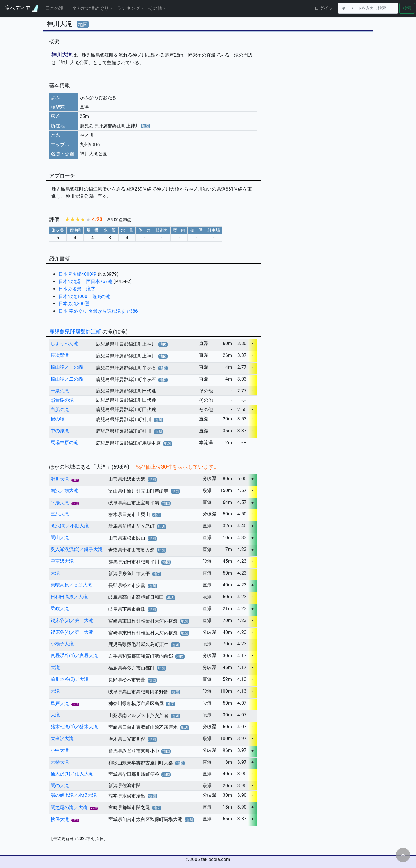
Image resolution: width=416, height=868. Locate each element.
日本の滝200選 (74, 304)
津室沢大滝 (62, 561)
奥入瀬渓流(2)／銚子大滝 (77, 549)
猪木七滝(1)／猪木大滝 (74, 727)
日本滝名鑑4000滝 (78, 274)
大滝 (55, 573)
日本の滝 (54, 8)
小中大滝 (60, 750)
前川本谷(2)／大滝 (70, 679)
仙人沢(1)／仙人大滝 (72, 774)
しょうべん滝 (64, 343)
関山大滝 (60, 538)
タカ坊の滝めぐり (90, 8)
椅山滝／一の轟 (67, 367)
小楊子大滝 (62, 644)
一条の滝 (60, 391)
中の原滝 (60, 431)
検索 (407, 8)
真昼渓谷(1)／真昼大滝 (74, 656)
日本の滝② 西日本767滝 (86, 281)
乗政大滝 (60, 609)
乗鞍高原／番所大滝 (71, 585)
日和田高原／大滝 (69, 597)
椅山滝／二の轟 (67, 379)
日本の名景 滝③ (77, 289)
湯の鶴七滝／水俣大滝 (74, 795)
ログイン (324, 8)
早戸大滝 (60, 704)
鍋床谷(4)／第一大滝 (72, 632)
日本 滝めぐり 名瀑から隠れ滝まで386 (98, 311)
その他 (155, 8)
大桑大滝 (60, 762)
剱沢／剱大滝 (64, 490)
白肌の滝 (60, 410)
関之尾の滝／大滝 (69, 808)
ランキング (129, 8)
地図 (83, 24)
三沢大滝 (60, 514)
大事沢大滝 (62, 738)
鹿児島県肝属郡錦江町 (76, 332)
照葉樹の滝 (62, 400)
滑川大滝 (60, 479)
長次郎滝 (60, 355)
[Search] (368, 8)
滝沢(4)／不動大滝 (70, 526)
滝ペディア (21, 8)
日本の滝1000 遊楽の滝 (84, 296)
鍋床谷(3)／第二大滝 (72, 620)
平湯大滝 (60, 503)
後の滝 (57, 419)
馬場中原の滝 (64, 443)
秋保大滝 (60, 819)
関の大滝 (60, 786)
